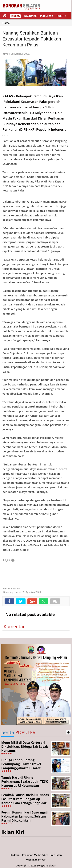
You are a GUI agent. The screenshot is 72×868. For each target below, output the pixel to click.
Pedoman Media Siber (35, 855)
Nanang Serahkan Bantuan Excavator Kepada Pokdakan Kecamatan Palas (32, 39)
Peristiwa (47, 16)
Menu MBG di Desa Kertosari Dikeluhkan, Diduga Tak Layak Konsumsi (25, 747)
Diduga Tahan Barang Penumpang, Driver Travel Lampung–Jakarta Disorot (21, 764)
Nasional (30, 16)
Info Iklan (56, 855)
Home (6, 23)
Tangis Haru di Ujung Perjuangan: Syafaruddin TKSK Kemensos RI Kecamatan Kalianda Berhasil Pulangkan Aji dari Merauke (25, 785)
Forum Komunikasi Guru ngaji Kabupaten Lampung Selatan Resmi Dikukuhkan (24, 816)
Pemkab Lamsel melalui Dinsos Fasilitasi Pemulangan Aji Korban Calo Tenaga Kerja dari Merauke (25, 801)
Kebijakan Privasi (36, 860)
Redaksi (15, 855)
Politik (62, 16)
